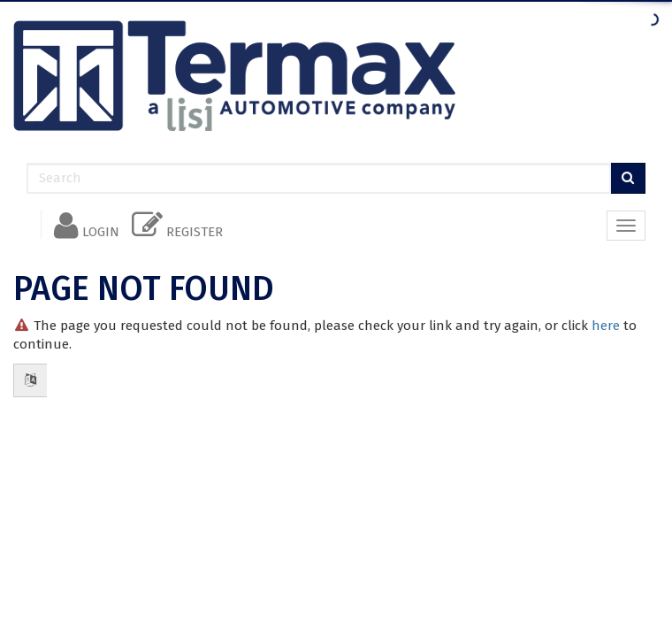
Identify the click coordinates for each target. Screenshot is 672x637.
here (606, 326)
